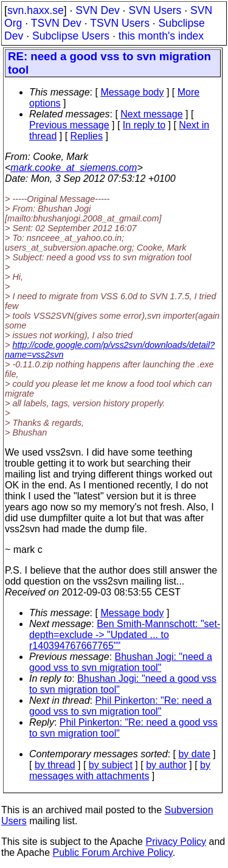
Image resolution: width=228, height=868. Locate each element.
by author (166, 765)
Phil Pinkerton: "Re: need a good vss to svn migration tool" (120, 706)
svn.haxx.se (36, 10)
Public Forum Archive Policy (113, 852)
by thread (55, 765)
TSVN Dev (56, 23)
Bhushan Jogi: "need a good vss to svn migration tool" (121, 662)
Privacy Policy (176, 842)
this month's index (161, 36)
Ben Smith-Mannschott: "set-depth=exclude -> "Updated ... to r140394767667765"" (125, 635)
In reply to (144, 125)
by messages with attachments (120, 770)
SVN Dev (97, 10)
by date (194, 754)
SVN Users (155, 10)
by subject (111, 765)
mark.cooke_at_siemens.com (74, 168)
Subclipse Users (71, 36)
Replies (87, 136)
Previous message (69, 125)
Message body (132, 92)
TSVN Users (120, 23)
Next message (151, 114)
